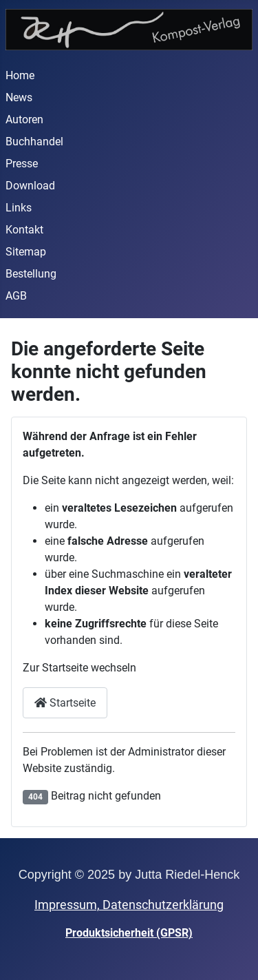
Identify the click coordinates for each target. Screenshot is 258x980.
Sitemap (26, 252)
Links (19, 208)
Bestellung (31, 274)
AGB (16, 296)
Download (30, 186)
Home (20, 75)
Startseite (65, 703)
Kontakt (24, 230)
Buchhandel (34, 142)
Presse (22, 164)
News (19, 97)
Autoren (24, 119)
